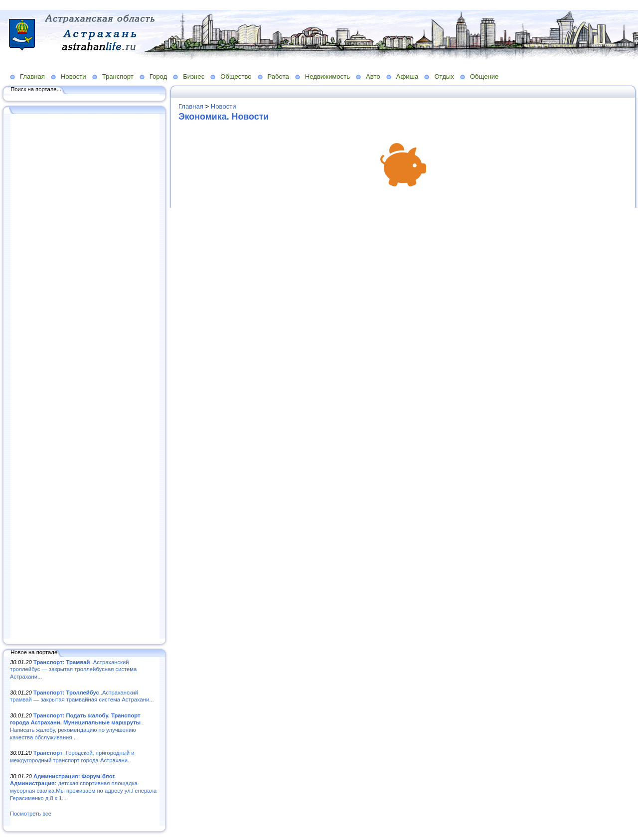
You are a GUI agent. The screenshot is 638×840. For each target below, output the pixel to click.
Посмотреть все (31, 814)
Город (158, 76)
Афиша (407, 76)
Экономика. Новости (224, 117)
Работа (278, 76)
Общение (484, 76)
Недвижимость (327, 76)
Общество (236, 76)
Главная (32, 76)
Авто (373, 76)
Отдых (444, 76)
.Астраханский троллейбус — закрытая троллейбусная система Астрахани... (73, 669)
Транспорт (118, 76)
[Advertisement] (85, 377)
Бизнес (194, 76)
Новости (74, 76)
